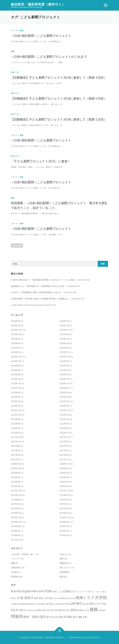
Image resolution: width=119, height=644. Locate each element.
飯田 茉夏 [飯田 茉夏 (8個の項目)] (55, 617)
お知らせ (63, 554)
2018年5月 (64, 531)
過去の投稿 (17, 246)
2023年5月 (64, 397)
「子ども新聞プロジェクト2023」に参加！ (41, 161)
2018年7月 (64, 526)
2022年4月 (16, 428)
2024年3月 (64, 374)
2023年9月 (64, 388)
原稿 (22, 30)
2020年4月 (16, 482)
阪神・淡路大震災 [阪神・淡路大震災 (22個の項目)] (34, 617)
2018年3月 (64, 535)
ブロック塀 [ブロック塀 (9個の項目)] (100, 592)
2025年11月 (65, 330)
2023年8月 (16, 392)
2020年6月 (16, 477)
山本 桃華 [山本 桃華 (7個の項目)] (57, 604)
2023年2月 (16, 406)
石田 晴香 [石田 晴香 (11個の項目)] (58, 610)
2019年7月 (64, 500)
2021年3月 (64, 455)
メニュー (106, 5)
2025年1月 (64, 352)
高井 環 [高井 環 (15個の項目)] (63, 617)
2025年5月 (64, 343)
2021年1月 (64, 459)
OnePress (73, 637)
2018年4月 (16, 535)
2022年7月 (64, 419)
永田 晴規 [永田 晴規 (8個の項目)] (50, 610)
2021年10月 (16, 441)
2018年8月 (16, 526)
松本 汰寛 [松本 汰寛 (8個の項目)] (27, 610)
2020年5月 (64, 477)
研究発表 (15, 577)
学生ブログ (15, 72)
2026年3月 (64, 321)
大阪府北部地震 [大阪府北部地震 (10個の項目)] (27, 604)
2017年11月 (16, 540)
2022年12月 (16, 410)
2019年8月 (16, 500)
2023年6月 (16, 397)
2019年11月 (65, 491)
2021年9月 (64, 441)
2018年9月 (64, 522)
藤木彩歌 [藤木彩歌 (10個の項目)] (80, 610)
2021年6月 (16, 450)
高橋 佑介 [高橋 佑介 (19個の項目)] (72, 617)
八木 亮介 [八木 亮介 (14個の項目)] (48, 598)
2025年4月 (16, 348)
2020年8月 (16, 473)
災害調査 (63, 572)
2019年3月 (64, 508)
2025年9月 (64, 334)
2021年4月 (16, 455)
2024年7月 (64, 366)
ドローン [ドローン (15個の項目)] (90, 591)
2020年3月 (64, 482)
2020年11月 (65, 464)
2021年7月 (64, 446)
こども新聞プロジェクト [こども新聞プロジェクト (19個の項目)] (71, 591)
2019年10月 (16, 495)
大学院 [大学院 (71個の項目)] (101, 597)
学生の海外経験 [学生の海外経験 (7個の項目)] (39, 604)
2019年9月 (64, 495)
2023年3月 (64, 401)
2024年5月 (64, 370)
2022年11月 (65, 410)
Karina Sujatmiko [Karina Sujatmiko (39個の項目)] (24, 591)
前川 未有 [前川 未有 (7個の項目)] (57, 598)
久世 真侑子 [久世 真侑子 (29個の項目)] (25, 598)
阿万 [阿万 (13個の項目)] (48, 617)
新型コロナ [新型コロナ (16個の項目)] (95, 604)
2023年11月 (65, 383)
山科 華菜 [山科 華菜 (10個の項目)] (65, 604)
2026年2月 (16, 325)
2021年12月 (16, 437)
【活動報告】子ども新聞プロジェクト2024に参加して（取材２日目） (59, 98)
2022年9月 (64, 415)
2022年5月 (64, 424)
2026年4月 (16, 321)
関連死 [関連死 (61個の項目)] (17, 616)
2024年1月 (64, 379)
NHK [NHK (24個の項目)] (41, 591)
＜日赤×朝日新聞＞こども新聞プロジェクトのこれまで (49, 56)
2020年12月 (16, 464)
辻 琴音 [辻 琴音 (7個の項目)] (87, 610)
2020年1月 (64, 486)
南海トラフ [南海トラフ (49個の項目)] (85, 598)
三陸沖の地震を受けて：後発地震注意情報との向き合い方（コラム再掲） (43, 280)
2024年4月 (16, 374)
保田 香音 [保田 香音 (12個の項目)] (39, 598)
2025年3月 (64, 348)
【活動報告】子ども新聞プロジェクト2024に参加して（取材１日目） (59, 119)
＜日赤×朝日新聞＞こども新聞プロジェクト (41, 36)
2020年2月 (16, 486)
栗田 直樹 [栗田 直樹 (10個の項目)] (42, 610)
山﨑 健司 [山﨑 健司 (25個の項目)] (76, 603)
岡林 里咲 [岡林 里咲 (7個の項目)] (86, 604)
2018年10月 (16, 522)
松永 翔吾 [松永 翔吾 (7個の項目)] (35, 610)
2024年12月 (16, 357)
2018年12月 (16, 517)
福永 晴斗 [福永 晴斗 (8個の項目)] (66, 610)
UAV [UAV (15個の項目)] (54, 591)
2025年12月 (16, 330)
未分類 (14, 572)
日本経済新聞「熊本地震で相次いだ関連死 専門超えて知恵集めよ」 (41, 299)
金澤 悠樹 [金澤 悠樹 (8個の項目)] (102, 610)
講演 (13, 198)
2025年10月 (16, 334)
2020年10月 (16, 468)
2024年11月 (65, 357)
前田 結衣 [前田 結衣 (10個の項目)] (64, 598)
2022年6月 (16, 424)
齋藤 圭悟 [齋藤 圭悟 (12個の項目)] (83, 617)
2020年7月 (64, 473)
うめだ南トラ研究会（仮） (23, 554)
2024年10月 (16, 361)
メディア (14, 30)
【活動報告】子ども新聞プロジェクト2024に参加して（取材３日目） (59, 77)
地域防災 (63, 563)
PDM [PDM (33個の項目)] (48, 591)
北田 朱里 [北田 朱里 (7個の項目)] (72, 598)
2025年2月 (16, 352)
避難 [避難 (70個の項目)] (94, 609)
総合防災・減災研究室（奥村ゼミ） (38, 4)
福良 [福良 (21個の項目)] (73, 610)
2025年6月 (16, 343)
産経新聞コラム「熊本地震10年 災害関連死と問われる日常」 (39, 286)
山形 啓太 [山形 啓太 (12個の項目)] (49, 604)
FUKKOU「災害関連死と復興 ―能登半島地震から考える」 (37, 292)
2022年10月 (16, 415)
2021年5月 (64, 450)
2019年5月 (64, 504)
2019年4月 (16, 508)
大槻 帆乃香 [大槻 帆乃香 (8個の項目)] (15, 604)
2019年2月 (16, 513)
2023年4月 (16, 401)
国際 (13, 563)
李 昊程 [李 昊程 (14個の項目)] (20, 610)
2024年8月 (16, 366)
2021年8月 (16, 446)
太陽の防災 (16, 568)
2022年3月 (64, 428)
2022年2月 (16, 433)
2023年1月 (64, 406)
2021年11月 (65, 437)
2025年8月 (16, 339)
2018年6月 (16, 531)
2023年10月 (16, 388)
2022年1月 (64, 433)
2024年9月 (64, 361)
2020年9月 (64, 468)
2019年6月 (16, 504)
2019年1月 (64, 513)
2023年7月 (64, 392)
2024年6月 (16, 370)
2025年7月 (64, 339)
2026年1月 (64, 325)
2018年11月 (65, 517)
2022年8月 (16, 419)
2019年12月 (16, 491)
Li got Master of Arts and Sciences (27, 305)
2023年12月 (16, 383)
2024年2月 (16, 379)
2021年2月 (16, 459)
